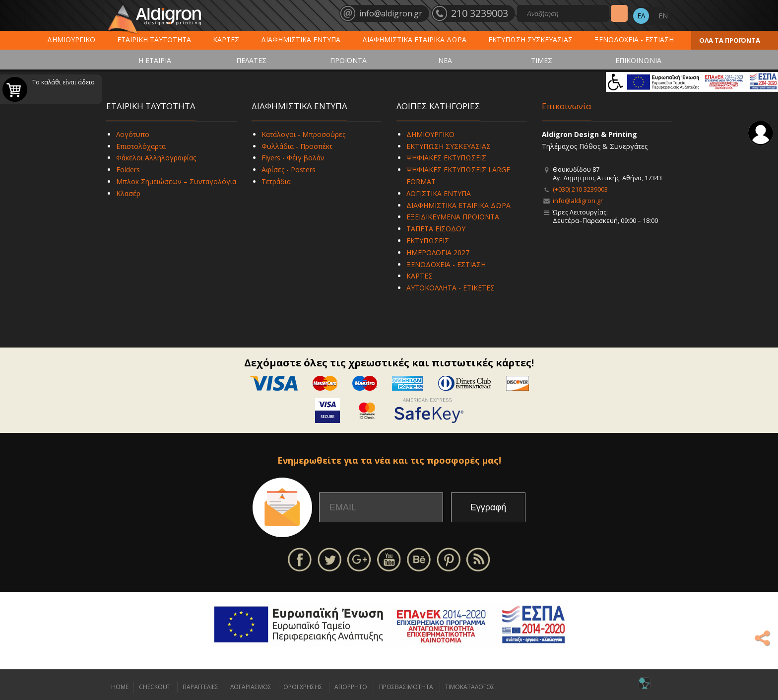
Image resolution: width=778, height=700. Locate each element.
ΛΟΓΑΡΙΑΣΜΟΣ (251, 687)
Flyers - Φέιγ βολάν (293, 158)
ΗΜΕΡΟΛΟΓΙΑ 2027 (438, 252)
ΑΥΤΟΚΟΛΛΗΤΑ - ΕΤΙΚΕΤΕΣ (451, 288)
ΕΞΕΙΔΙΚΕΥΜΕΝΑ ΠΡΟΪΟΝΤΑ (453, 217)
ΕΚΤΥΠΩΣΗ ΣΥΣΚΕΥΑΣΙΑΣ (530, 39)
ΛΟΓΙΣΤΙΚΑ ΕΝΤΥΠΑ (439, 193)
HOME (120, 687)
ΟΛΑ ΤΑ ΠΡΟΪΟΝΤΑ (730, 40)
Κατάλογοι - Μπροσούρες (303, 134)
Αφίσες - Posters (289, 170)
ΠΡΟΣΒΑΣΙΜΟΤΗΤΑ (406, 687)
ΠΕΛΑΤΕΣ (251, 60)
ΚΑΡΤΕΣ (226, 39)
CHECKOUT (155, 687)
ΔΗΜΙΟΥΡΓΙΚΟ (71, 39)
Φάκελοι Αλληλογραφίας (156, 158)
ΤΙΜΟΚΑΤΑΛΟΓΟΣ (470, 687)
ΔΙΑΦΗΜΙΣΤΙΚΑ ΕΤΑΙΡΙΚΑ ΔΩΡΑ (414, 39)
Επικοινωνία (567, 106)
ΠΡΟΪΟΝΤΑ (348, 60)
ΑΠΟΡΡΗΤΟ (351, 687)
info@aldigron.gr (578, 201)
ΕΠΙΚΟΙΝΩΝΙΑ (638, 60)
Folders (128, 170)
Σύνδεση (761, 133)
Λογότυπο (133, 134)
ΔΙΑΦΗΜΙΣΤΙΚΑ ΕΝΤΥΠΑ (301, 39)
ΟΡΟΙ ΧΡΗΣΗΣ (303, 687)
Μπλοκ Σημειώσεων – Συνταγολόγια (176, 181)
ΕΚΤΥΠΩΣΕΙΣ (428, 241)
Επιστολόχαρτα (141, 146)
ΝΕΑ (445, 60)
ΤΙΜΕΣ (542, 60)
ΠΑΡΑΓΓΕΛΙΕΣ (200, 687)
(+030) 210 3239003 (580, 189)
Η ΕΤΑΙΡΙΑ (155, 60)
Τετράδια (276, 181)
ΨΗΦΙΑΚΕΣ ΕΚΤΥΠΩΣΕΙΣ (446, 158)
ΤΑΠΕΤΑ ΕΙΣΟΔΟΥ (436, 229)
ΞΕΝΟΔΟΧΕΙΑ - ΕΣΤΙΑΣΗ (634, 39)
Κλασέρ (128, 193)
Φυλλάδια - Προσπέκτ (297, 146)
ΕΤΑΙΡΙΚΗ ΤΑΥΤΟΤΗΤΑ (154, 39)
